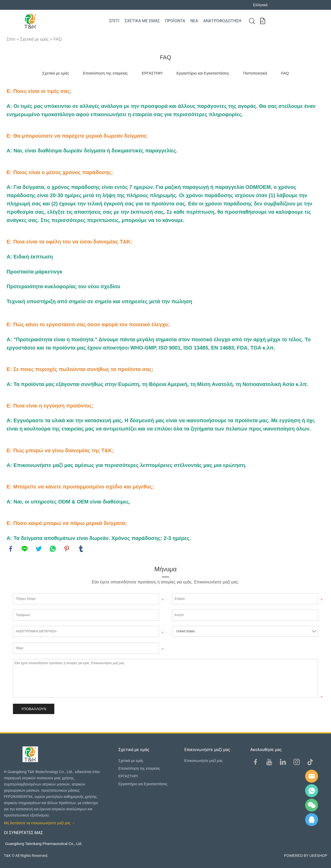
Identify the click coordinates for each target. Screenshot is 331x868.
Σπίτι (114, 21)
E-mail (312, 776)
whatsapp (53, 549)
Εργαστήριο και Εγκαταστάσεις (203, 73)
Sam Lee (312, 791)
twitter (39, 549)
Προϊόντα (175, 21)
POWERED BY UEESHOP (306, 856)
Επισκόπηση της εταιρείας (105, 73)
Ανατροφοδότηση (222, 21)
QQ (312, 820)
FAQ (58, 39)
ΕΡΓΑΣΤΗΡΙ (152, 73)
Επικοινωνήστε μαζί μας (204, 761)
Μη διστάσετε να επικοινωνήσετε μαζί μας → (40, 823)
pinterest (67, 549)
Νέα (194, 21)
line (25, 549)
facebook (11, 549)
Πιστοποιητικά (255, 73)
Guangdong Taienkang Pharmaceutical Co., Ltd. (44, 844)
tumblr (81, 549)
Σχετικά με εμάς (142, 21)
